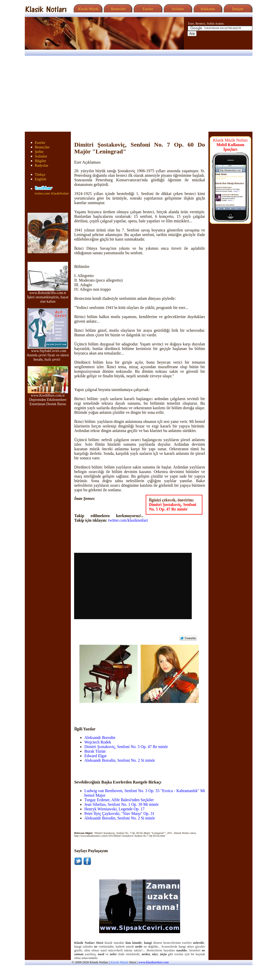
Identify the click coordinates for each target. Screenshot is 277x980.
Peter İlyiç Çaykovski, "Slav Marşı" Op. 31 (119, 814)
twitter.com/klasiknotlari (128, 520)
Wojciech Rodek (98, 742)
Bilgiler (41, 161)
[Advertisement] (138, 94)
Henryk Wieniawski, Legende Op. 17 (114, 809)
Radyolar (42, 165)
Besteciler (117, 9)
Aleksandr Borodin (100, 738)
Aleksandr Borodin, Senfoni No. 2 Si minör (120, 760)
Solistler (177, 9)
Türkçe (40, 174)
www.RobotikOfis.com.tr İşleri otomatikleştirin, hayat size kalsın (48, 295)
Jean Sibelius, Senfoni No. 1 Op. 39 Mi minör (121, 804)
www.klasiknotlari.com (153, 962)
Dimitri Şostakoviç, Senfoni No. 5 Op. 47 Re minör (172, 507)
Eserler (147, 9)
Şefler (39, 152)
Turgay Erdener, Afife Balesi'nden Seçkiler (119, 800)
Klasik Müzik (88, 9)
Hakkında (207, 9)
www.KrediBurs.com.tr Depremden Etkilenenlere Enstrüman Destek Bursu (48, 398)
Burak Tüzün (95, 751)
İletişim (237, 9)
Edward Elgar (95, 756)
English (41, 179)
